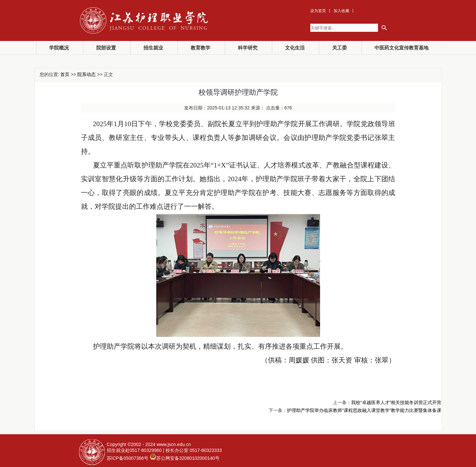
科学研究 (248, 48)
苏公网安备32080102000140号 (188, 458)
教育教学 (200, 48)
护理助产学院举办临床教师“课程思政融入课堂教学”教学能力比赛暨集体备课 (364, 410)
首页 (65, 74)
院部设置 (106, 48)
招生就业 (153, 48)
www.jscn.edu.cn (174, 444)
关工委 (340, 48)
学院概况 (59, 48)
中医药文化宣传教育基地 (401, 48)
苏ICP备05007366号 (128, 458)
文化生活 (295, 48)
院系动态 (86, 74)
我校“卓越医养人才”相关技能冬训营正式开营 (396, 402)
